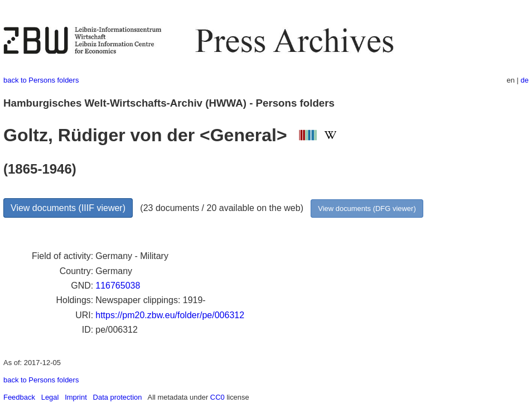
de (525, 80)
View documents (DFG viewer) (367, 208)
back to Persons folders (41, 80)
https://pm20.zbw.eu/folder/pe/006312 (170, 315)
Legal (50, 397)
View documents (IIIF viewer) (68, 208)
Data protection (118, 397)
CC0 (217, 397)
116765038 (118, 286)
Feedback (19, 397)
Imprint (76, 397)
